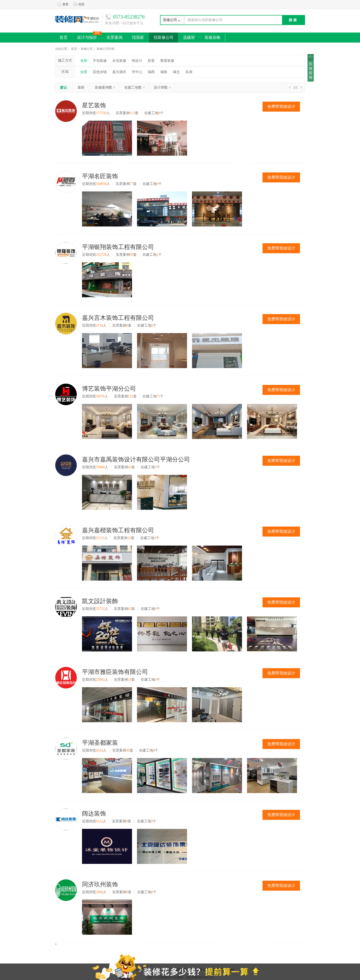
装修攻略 (212, 37)
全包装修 (119, 61)
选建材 (189, 37)
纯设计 (137, 61)
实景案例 (114, 37)
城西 (151, 72)
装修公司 (87, 49)
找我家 (138, 37)
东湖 (189, 72)
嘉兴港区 (119, 72)
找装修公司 (163, 37)
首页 (63, 4)
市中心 (137, 72)
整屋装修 (167, 61)
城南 (164, 72)
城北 (176, 72)
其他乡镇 (100, 72)
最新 (81, 87)
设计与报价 (89, 36)
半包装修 (100, 61)
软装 (151, 61)
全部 (84, 61)
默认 (64, 87)
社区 (79, 4)
